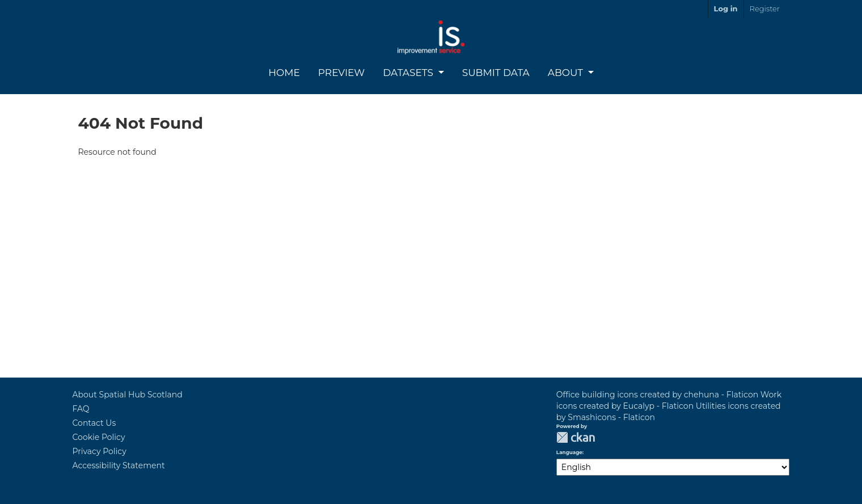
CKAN (576, 437)
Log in (726, 9)
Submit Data (496, 73)
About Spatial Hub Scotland (128, 395)
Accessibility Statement (119, 465)
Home (284, 73)
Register (765, 9)
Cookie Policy (99, 437)
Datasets (409, 73)
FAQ (81, 409)
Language (569, 452)
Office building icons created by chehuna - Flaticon (657, 395)
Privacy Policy (100, 451)
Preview (341, 73)
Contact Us (94, 423)
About (567, 73)
